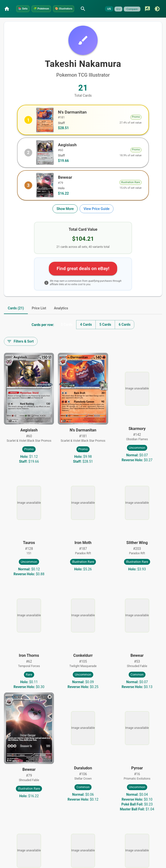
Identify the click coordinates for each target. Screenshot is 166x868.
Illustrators (88, 7)
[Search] (114, 7)
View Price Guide (96, 218)
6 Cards (124, 334)
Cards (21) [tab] (16, 318)
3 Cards (67, 334)
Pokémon (55, 7)
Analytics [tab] (61, 318)
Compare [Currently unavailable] (31, 21)
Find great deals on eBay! (83, 278)
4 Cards (86, 334)
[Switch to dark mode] (56, 21)
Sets (27, 7)
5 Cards (105, 334)
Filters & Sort (20, 351)
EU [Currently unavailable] (17, 21)
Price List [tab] (39, 318)
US (8, 21)
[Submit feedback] (46, 21)
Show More (65, 218)
